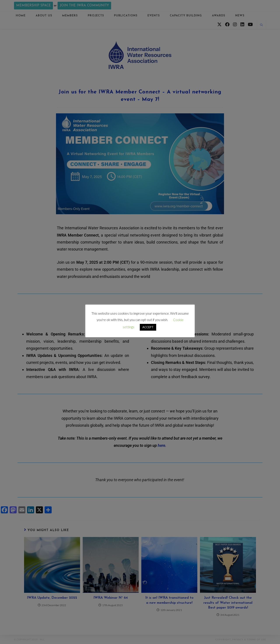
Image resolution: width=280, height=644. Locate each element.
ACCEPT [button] (148, 327)
